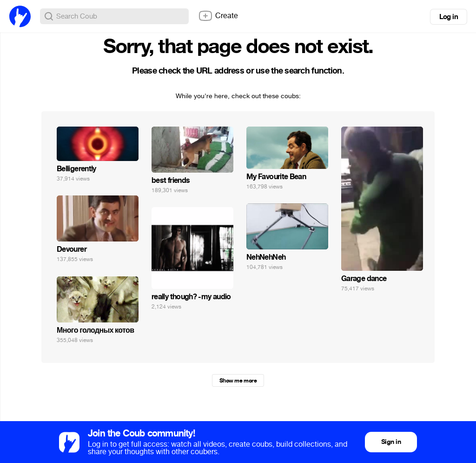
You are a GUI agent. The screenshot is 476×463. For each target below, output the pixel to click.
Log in (449, 17)
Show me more (238, 381)
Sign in (391, 442)
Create (218, 16)
